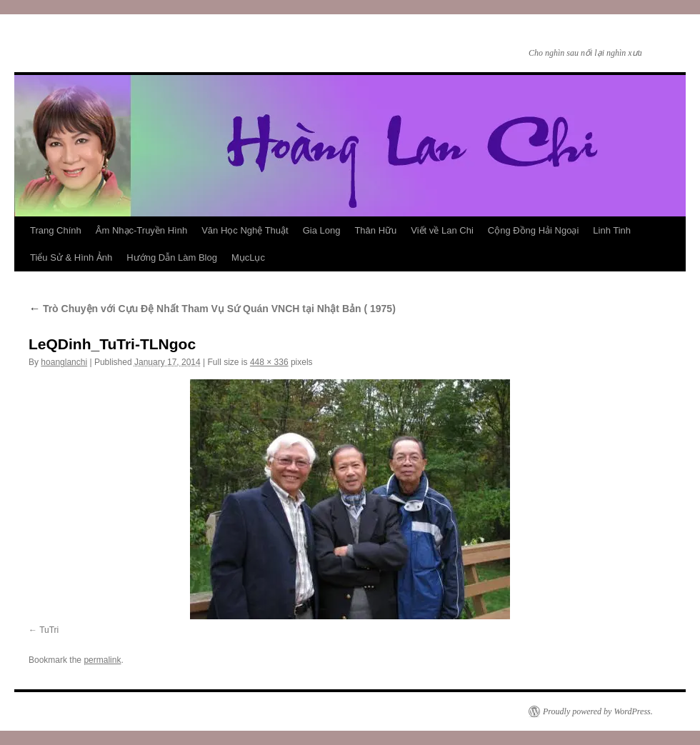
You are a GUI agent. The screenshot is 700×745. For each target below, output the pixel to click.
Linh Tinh (612, 230)
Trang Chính (56, 230)
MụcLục (248, 257)
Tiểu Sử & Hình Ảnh (71, 257)
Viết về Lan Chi (442, 230)
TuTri (49, 630)
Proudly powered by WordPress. (598, 711)
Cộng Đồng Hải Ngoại (534, 230)
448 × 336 (269, 362)
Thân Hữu (375, 230)
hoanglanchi (64, 362)
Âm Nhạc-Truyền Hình (141, 230)
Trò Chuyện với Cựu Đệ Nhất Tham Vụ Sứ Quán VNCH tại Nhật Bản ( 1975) (212, 309)
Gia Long (322, 230)
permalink (102, 660)
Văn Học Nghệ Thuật (245, 230)
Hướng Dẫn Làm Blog (172, 257)
